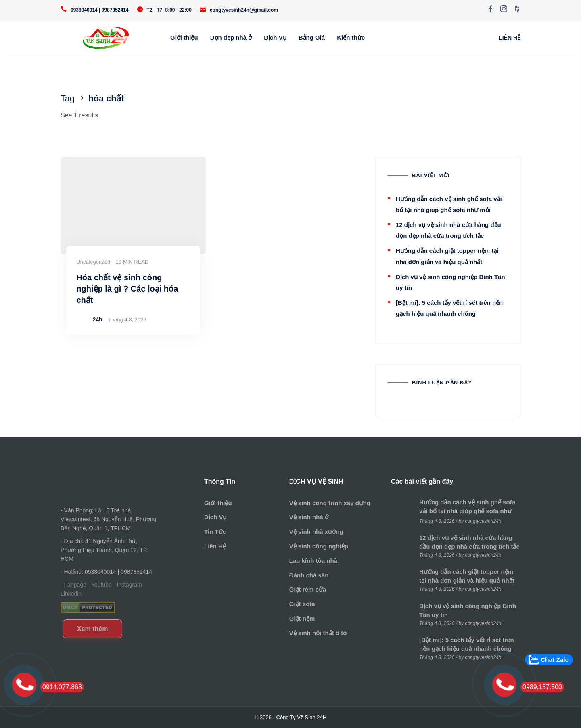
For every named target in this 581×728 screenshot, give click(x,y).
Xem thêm (92, 629)
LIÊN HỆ (510, 38)
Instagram (129, 585)
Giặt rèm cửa (308, 589)
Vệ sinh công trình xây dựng (330, 503)
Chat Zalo (555, 660)
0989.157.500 (542, 687)
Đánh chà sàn (309, 575)
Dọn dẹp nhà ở (231, 37)
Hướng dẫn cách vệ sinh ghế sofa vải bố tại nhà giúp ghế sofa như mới (467, 511)
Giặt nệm (302, 618)
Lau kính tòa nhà (313, 561)
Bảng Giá (312, 37)
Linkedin (71, 594)
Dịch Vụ (275, 37)
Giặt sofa (302, 604)
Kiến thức (351, 37)
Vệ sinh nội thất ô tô (318, 633)
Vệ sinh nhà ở (309, 517)
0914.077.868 (62, 687)
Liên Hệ (215, 546)
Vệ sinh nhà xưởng (316, 532)
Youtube (101, 585)
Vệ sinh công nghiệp (319, 546)
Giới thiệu (184, 37)
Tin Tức (215, 532)
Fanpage (75, 585)
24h (97, 319)
